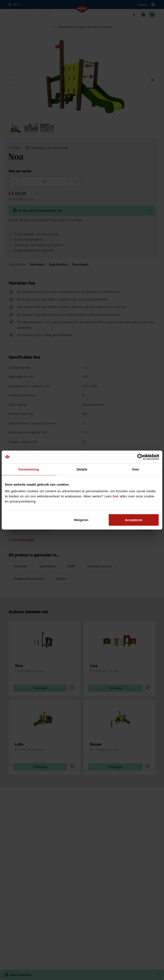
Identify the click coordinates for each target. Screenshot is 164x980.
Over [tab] (135, 469)
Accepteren (134, 520)
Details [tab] (82, 469)
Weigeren (81, 520)
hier (116, 496)
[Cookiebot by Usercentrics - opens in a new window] (140, 457)
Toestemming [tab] (29, 469)
